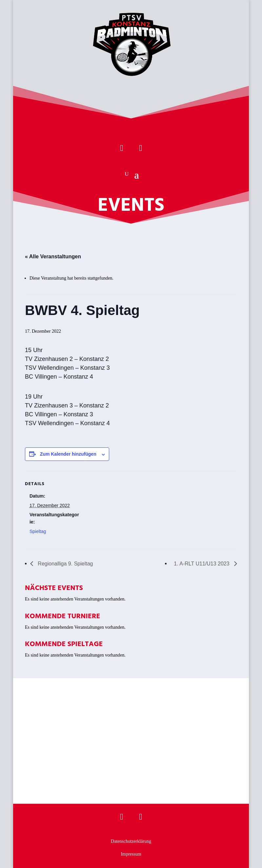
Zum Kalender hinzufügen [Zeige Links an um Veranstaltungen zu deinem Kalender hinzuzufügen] (68, 454)
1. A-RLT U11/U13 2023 (202, 564)
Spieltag (38, 531)
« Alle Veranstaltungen (53, 256)
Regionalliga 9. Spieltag (65, 564)
